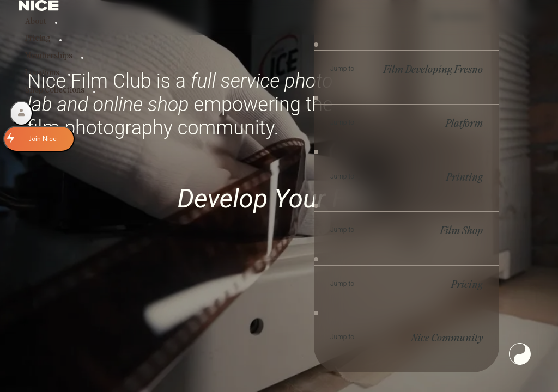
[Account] (21, 113)
